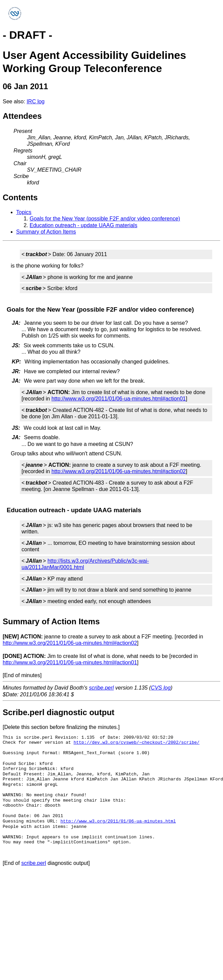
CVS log (161, 688)
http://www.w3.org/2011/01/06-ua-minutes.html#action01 (119, 399)
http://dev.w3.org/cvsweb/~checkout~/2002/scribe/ (137, 742)
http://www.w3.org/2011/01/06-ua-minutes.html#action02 (119, 471)
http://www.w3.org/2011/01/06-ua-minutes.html (118, 821)
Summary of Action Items (46, 232)
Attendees (22, 116)
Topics (24, 212)
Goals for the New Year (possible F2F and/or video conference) (105, 219)
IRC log (35, 101)
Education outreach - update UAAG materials (83, 225)
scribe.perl (102, 688)
